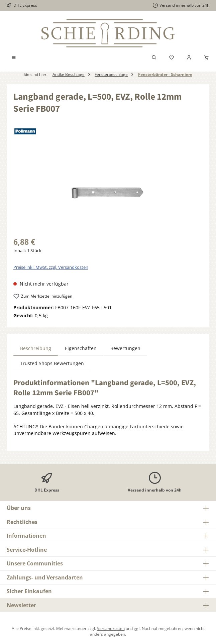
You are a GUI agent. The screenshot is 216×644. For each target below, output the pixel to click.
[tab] (36, 348)
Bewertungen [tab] (125, 348)
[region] (108, 194)
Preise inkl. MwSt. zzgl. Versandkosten (51, 267)
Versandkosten (111, 628)
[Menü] (14, 58)
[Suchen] (154, 58)
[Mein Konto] (189, 58)
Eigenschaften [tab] (81, 348)
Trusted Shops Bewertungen (52, 363)
